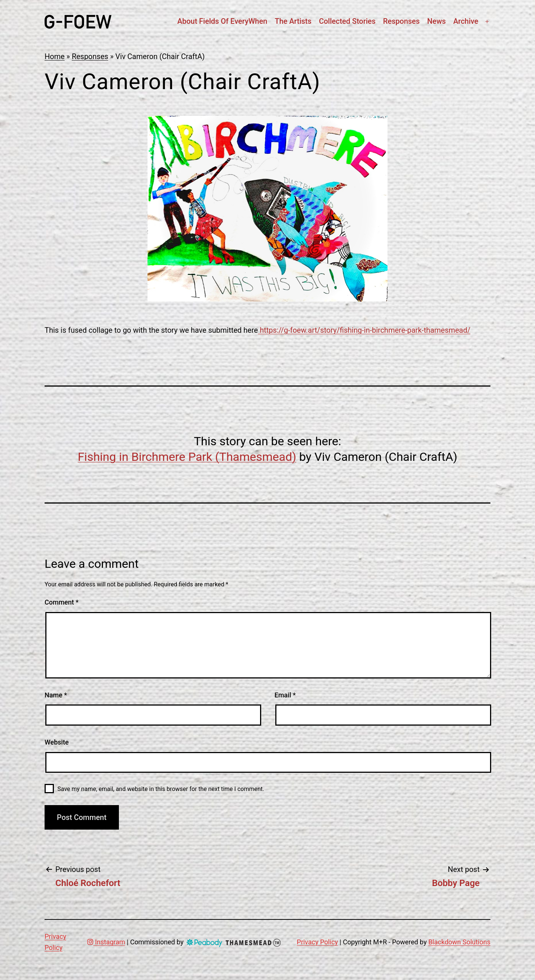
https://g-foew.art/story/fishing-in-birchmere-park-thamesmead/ (364, 330)
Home (55, 56)
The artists (293, 21)
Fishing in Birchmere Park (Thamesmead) (187, 457)
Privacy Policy (317, 942)
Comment (61, 602)
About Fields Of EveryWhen (222, 21)
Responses (401, 21)
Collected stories (347, 21)
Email (285, 695)
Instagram (106, 942)
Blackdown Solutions (459, 942)
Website (57, 742)
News (437, 21)
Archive (466, 21)
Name (56, 695)
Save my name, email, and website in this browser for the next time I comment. (161, 789)
